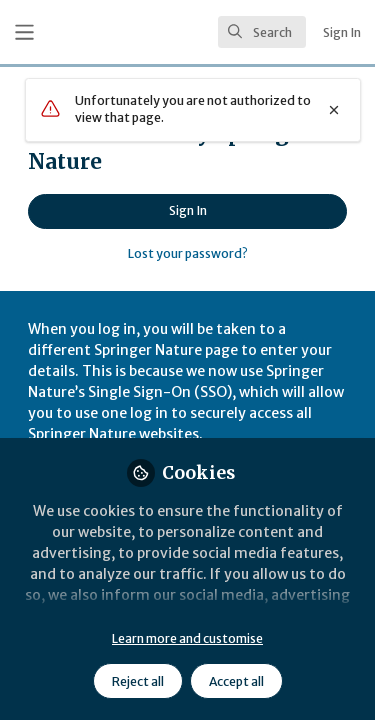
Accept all (236, 681)
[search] (262, 32)
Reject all (138, 681)
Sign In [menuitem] (342, 32)
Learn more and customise (187, 638)
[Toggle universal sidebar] (24, 32)
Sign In (188, 210)
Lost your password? (188, 253)
